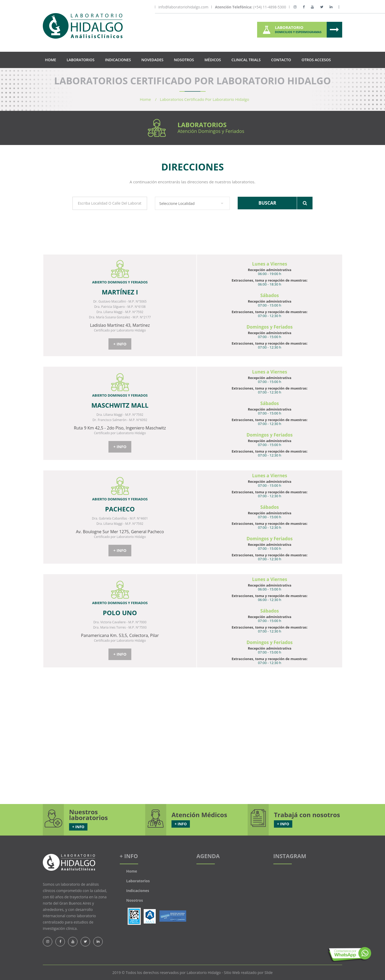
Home (50, 60)
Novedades (152, 60)
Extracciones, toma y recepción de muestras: (270, 280)
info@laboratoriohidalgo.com (183, 7)
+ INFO (120, 344)
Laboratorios (81, 60)
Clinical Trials (246, 60)
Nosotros (184, 60)
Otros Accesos (316, 60)
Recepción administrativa (270, 270)
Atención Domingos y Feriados (211, 131)
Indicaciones (118, 60)
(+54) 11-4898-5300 (250, 7)
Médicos (213, 60)
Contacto (281, 60)
